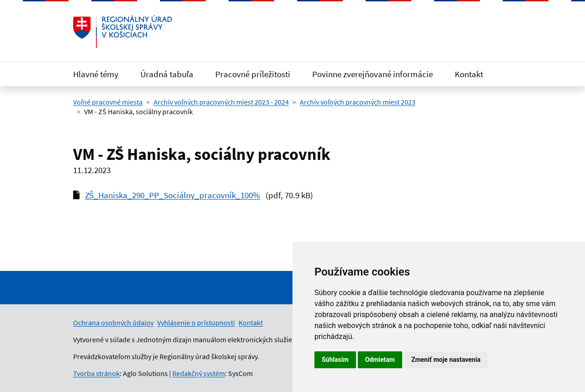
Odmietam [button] (380, 360)
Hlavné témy (96, 74)
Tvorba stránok (96, 373)
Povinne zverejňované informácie (372, 74)
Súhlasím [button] (335, 360)
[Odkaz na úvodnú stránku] (122, 32)
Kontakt (469, 74)
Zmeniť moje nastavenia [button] (446, 360)
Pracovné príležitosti (253, 74)
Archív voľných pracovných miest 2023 (358, 102)
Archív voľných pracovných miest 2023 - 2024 (221, 102)
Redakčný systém (199, 373)
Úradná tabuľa (167, 74)
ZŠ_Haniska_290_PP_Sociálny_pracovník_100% (173, 195)
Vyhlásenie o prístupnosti (196, 323)
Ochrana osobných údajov (113, 323)
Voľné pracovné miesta (108, 102)
